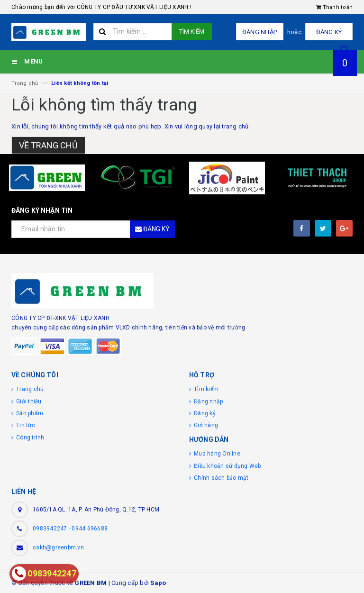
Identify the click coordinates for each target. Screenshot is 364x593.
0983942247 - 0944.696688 (70, 529)
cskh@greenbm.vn (58, 547)
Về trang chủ (48, 145)
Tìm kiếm (192, 32)
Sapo (158, 583)
